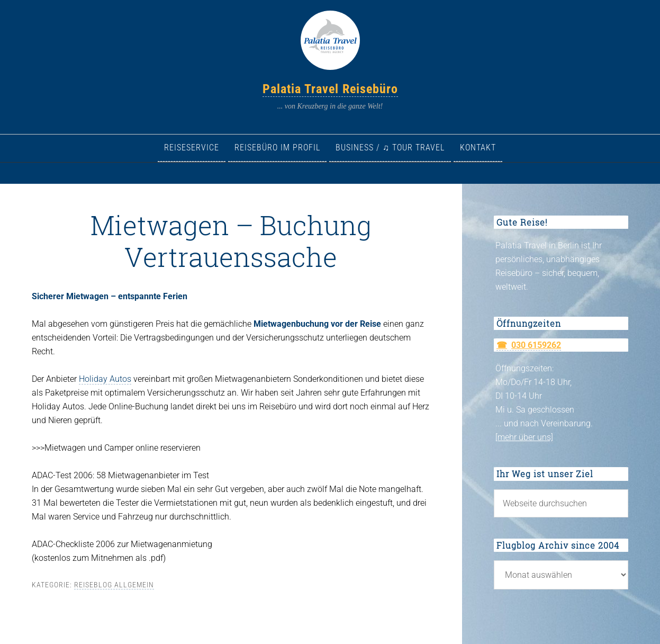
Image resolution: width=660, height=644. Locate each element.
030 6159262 (536, 345)
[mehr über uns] (524, 437)
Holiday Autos (105, 379)
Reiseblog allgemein (114, 585)
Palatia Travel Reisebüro (330, 89)
